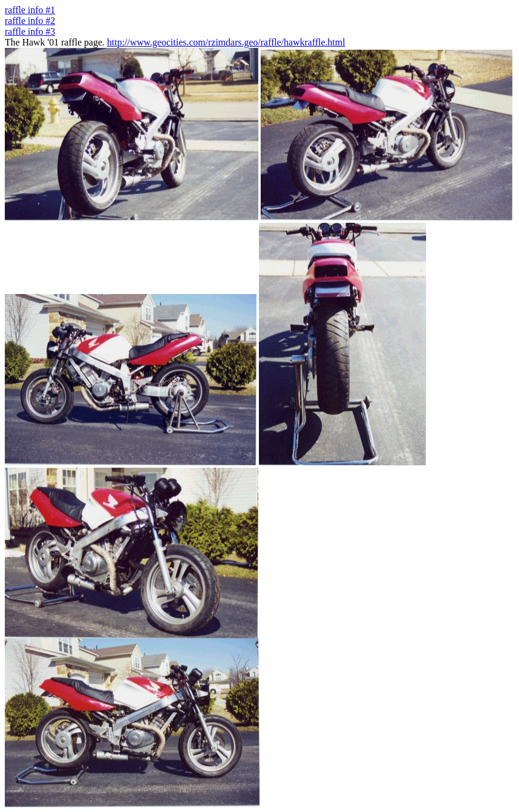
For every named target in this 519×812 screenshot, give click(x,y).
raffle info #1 (30, 10)
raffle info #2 (30, 21)
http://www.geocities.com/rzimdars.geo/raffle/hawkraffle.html (226, 42)
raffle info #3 (30, 31)
